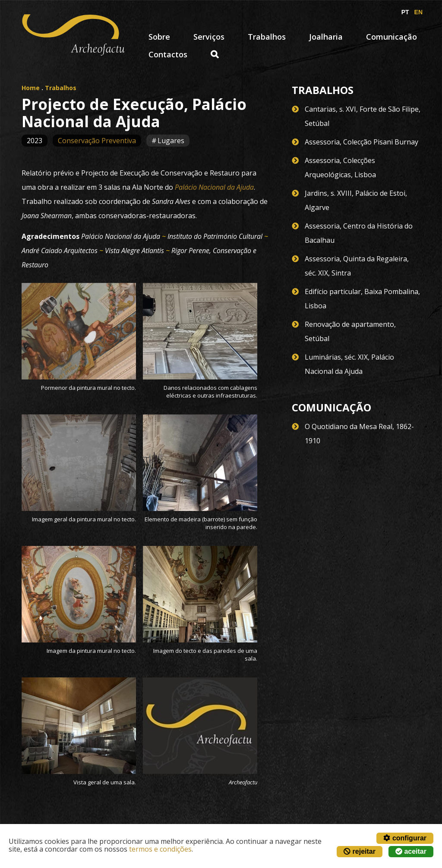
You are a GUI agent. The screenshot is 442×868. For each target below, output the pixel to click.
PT (405, 12)
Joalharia (326, 37)
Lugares (171, 141)
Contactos (168, 54)
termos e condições (160, 849)
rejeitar (360, 851)
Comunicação (391, 37)
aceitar (411, 851)
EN (418, 12)
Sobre (159, 37)
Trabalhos (267, 37)
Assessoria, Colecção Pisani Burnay (361, 142)
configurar (405, 838)
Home (31, 88)
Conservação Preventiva (97, 141)
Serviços (209, 37)
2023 (35, 141)
